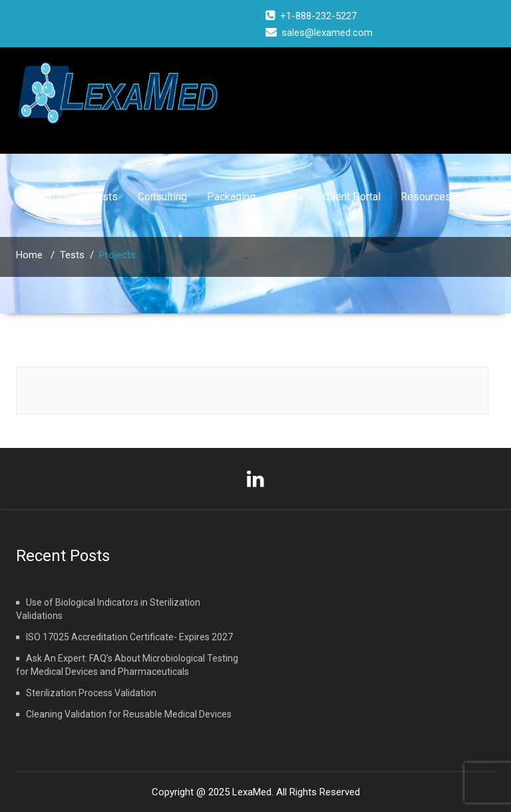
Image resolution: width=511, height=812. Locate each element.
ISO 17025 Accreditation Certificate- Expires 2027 (129, 637)
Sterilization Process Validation (91, 693)
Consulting (162, 197)
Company (50, 197)
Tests (104, 197)
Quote (289, 197)
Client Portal (352, 197)
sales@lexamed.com (327, 33)
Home (29, 255)
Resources (426, 197)
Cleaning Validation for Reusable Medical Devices (129, 714)
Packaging (231, 197)
